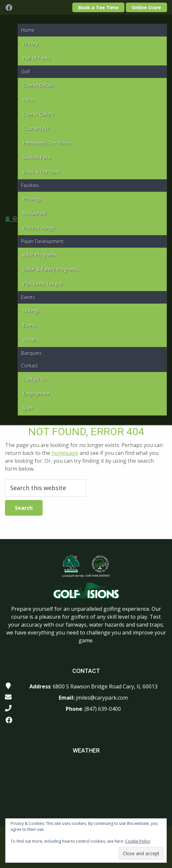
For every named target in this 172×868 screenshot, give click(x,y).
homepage (65, 453)
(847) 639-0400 (103, 709)
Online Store (146, 7)
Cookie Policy (138, 841)
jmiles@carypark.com (102, 698)
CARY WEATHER (86, 787)
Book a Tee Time (98, 7)
